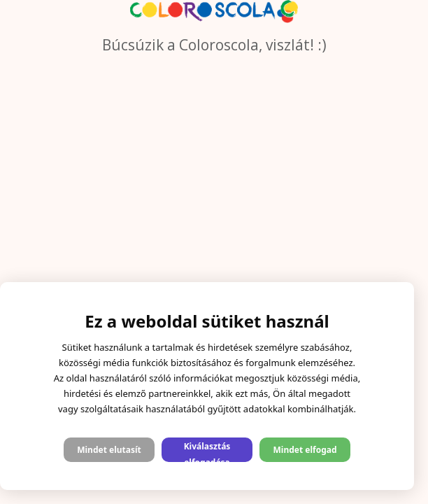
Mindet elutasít (109, 450)
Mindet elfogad (305, 450)
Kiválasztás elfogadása (207, 451)
